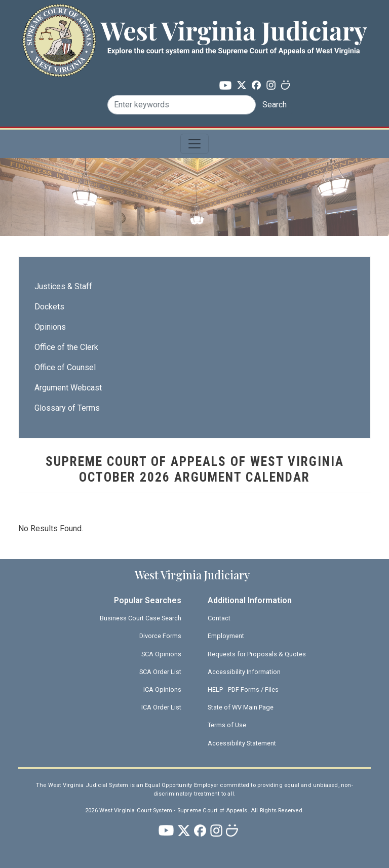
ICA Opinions (162, 689)
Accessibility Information (244, 672)
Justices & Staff (63, 286)
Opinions (50, 327)
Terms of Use (227, 725)
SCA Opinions (161, 654)
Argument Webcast (68, 388)
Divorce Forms (160, 636)
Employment (226, 636)
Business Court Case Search (141, 618)
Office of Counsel (65, 367)
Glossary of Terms (67, 408)
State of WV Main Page (241, 707)
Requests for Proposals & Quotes (257, 654)
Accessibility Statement (242, 743)
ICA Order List (161, 707)
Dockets (49, 307)
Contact (219, 618)
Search (275, 105)
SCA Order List (160, 672)
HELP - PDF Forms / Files (243, 689)
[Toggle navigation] (194, 144)
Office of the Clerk (66, 347)
